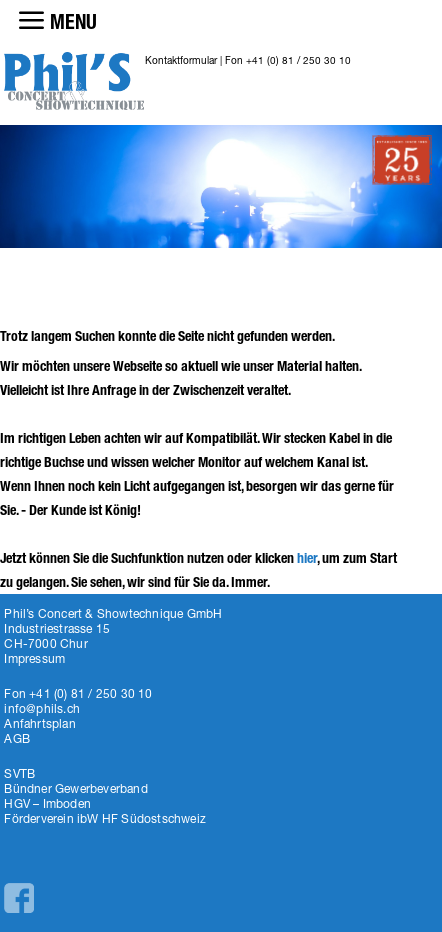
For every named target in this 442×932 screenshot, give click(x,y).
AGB (17, 738)
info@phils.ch (42, 708)
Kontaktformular (181, 60)
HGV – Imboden (47, 803)
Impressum (34, 658)
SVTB (19, 773)
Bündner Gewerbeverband (75, 788)
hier (307, 558)
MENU (73, 22)
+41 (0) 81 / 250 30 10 (298, 60)
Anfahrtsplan (39, 723)
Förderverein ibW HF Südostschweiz (105, 818)
